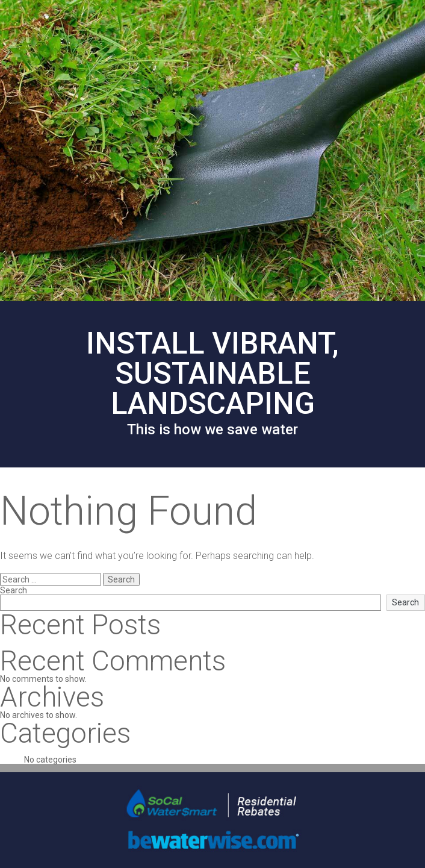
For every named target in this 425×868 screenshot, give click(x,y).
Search (14, 590)
